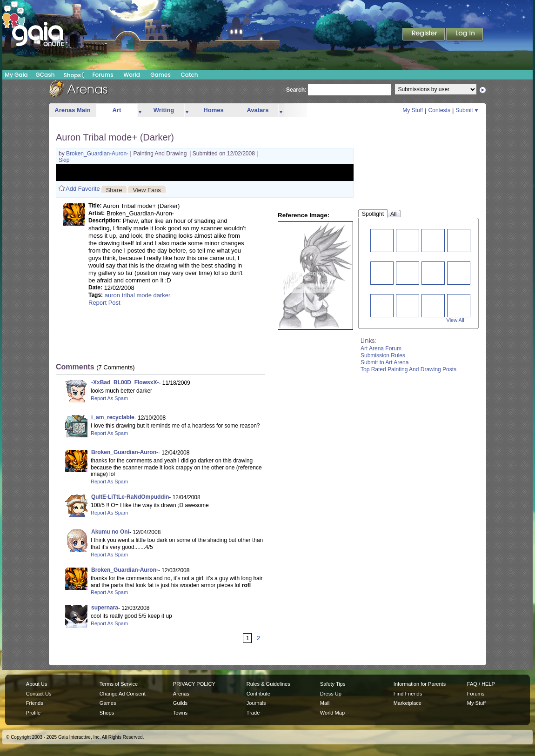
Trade (253, 713)
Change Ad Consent (123, 694)
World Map (332, 713)
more (140, 110)
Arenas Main (72, 110)
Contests (439, 110)
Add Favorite (83, 189)
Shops (74, 75)
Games (160, 75)
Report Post (104, 303)
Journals (256, 703)
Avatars (257, 110)
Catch (190, 75)
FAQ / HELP (481, 684)
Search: (296, 90)
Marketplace (408, 703)
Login (465, 35)
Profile (33, 713)
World (132, 75)
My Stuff (413, 110)
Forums (103, 75)
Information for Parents (420, 684)
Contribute (258, 694)
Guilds (180, 703)
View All (455, 320)
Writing (164, 110)
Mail (325, 703)
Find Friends (408, 694)
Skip (64, 160)
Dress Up (331, 694)
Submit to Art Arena (385, 362)
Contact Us (39, 694)
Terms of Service (119, 684)
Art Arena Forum (381, 348)
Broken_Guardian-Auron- (98, 154)
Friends (35, 703)
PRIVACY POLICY (194, 684)
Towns (180, 713)
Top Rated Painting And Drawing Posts (408, 369)
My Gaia (16, 75)
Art (117, 110)
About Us (37, 684)
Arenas (181, 694)
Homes (213, 110)
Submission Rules (383, 355)
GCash (45, 75)
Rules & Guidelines (268, 684)
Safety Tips (333, 684)
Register (424, 35)
